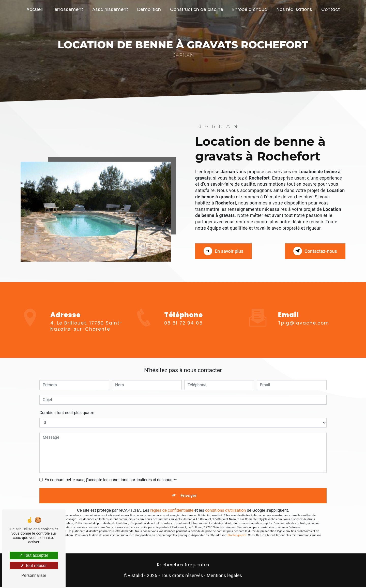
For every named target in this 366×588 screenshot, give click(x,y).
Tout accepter (34, 555)
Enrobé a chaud (250, 9)
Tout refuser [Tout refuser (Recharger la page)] (34, 565)
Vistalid (135, 577)
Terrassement (67, 9)
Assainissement (110, 9)
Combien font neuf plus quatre (67, 413)
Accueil (35, 9)
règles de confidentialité (172, 512)
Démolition (149, 9)
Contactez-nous (312, 251)
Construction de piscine (197, 9)
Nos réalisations (294, 9)
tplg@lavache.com (304, 315)
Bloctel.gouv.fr (237, 536)
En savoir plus (226, 251)
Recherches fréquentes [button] (183, 566)
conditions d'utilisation (225, 512)
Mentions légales (224, 577)
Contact (331, 9)
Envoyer (189, 496)
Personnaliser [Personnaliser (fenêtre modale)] (34, 575)
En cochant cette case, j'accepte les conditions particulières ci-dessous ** (111, 480)
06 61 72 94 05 (184, 330)
